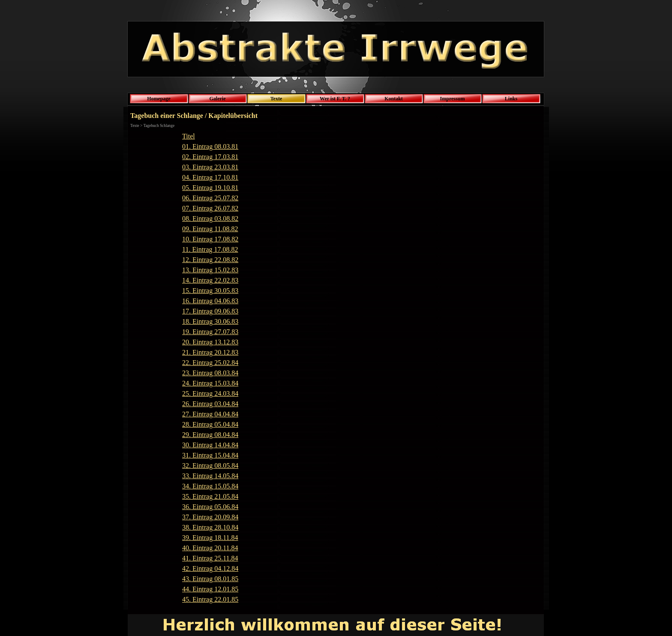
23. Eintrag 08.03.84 (210, 373)
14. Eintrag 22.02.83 (210, 280)
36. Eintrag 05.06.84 (210, 507)
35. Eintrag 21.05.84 (210, 496)
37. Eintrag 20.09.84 (210, 517)
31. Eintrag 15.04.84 (210, 455)
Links (511, 99)
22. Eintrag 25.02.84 (210, 363)
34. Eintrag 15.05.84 (210, 486)
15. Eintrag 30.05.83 (210, 291)
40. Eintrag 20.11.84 (210, 548)
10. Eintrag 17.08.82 (210, 239)
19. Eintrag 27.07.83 (210, 332)
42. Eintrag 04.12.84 (210, 568)
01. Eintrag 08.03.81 (210, 146)
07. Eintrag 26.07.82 (210, 208)
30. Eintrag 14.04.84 (210, 445)
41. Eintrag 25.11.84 (210, 558)
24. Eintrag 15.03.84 (210, 383)
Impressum (453, 99)
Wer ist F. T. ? (335, 99)
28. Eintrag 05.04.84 (210, 424)
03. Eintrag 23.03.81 (210, 167)
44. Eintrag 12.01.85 (210, 589)
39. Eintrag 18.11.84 (210, 538)
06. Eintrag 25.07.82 (210, 198)
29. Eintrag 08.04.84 (210, 435)
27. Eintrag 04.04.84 (210, 414)
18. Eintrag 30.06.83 (210, 321)
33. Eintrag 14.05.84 (210, 476)
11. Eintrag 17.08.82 (210, 249)
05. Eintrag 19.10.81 (210, 188)
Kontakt (394, 99)
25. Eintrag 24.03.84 (210, 393)
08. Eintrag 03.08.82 (210, 219)
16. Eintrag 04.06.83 (210, 301)
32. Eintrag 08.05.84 (210, 466)
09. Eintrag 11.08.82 (210, 229)
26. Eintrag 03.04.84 (210, 404)
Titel (189, 136)
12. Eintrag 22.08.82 (210, 260)
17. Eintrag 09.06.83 (210, 311)
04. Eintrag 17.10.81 (210, 177)
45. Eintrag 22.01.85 (210, 599)
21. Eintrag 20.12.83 (210, 352)
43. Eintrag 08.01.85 (210, 579)
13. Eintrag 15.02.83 (210, 270)
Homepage (159, 99)
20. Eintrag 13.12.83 (210, 342)
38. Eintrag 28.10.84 (210, 527)
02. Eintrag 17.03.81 (210, 157)
